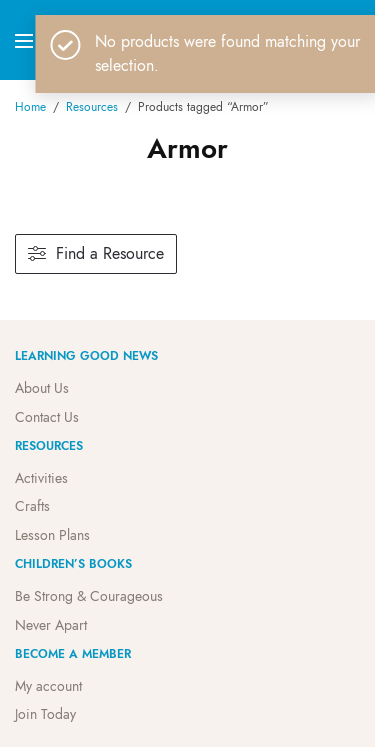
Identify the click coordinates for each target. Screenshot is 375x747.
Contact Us (47, 417)
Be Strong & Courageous (89, 596)
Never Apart (51, 625)
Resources (92, 107)
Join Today (45, 714)
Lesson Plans (52, 535)
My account (48, 686)
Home (30, 107)
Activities (41, 478)
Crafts (32, 506)
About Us (42, 388)
